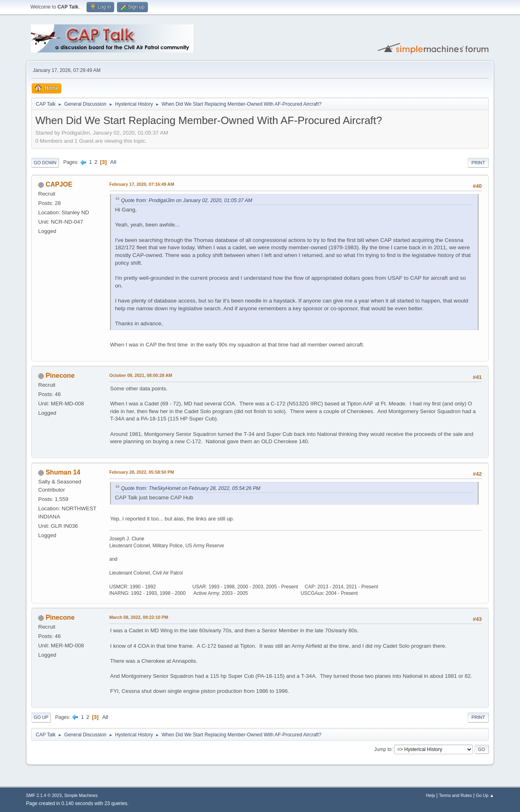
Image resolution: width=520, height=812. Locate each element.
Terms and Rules (456, 795)
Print (478, 163)
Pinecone (60, 376)
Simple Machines (81, 795)
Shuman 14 (63, 472)
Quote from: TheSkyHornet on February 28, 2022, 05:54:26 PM (191, 488)
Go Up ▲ (485, 795)
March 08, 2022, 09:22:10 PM (139, 617)
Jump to (383, 749)
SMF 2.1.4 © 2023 (44, 795)
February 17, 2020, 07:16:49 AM (142, 184)
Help (431, 795)
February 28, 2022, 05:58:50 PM (142, 472)
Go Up (41, 717)
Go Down (45, 163)
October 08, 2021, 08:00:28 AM (141, 375)
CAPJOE (59, 184)
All (113, 162)
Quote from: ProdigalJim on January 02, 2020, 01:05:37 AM (187, 200)
